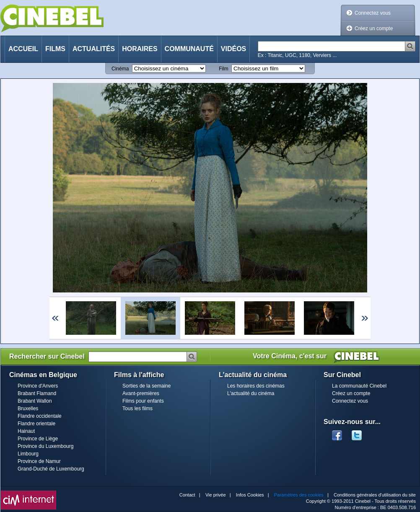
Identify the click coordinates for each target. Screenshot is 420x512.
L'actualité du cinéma (251, 393)
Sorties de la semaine (146, 386)
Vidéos (233, 49)
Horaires (140, 49)
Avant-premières (141, 393)
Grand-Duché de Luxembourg (51, 469)
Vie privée (216, 495)
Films (55, 49)
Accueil (23, 49)
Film (224, 69)
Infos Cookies (250, 495)
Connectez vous (373, 13)
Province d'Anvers (38, 386)
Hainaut (26, 431)
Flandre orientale (36, 424)
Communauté (189, 49)
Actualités (94, 49)
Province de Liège (38, 439)
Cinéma (120, 69)
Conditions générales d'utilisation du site (375, 495)
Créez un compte (374, 28)
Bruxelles (28, 409)
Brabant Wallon (35, 401)
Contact (187, 495)
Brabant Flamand (37, 393)
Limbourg (28, 454)
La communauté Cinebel (359, 386)
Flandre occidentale (40, 416)
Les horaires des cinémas (256, 386)
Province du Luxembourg (45, 446)
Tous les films (137, 409)
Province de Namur (39, 461)
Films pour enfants (143, 401)
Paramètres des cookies (299, 495)
